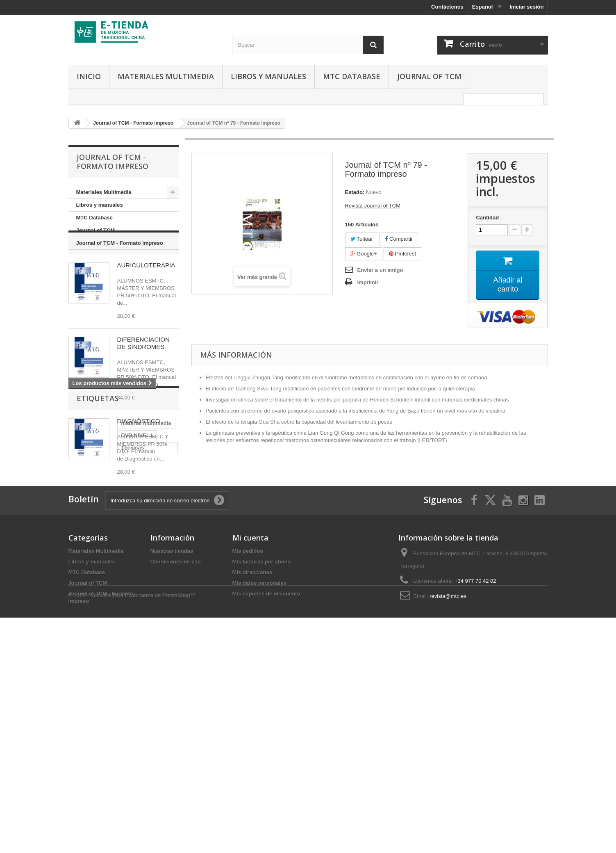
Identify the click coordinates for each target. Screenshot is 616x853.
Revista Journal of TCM (373, 206)
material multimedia (98, 585)
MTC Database (352, 76)
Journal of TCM (429, 76)
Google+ (364, 254)
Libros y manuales (268, 76)
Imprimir (368, 282)
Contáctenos (447, 7)
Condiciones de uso (176, 762)
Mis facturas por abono (262, 762)
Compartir (399, 239)
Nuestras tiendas (172, 751)
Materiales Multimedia (166, 76)
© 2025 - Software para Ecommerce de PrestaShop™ (132, 831)
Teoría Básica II (140, 609)
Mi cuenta (250, 738)
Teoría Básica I (131, 622)
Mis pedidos (248, 751)
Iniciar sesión (526, 7)
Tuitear (362, 239)
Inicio (89, 76)
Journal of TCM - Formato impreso (120, 243)
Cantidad (487, 218)
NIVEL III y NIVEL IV (97, 646)
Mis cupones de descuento (266, 794)
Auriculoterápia (92, 609)
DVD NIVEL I (148, 585)
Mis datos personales (259, 783)
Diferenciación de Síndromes (109, 634)
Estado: (355, 192)
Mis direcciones (252, 772)
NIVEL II (141, 646)
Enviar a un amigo (380, 270)
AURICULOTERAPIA (146, 297)
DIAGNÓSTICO (139, 453)
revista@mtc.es (448, 796)
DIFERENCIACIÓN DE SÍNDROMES (143, 375)
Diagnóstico (88, 622)
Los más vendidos (113, 274)
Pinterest (402, 254)
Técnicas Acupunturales (103, 597)
